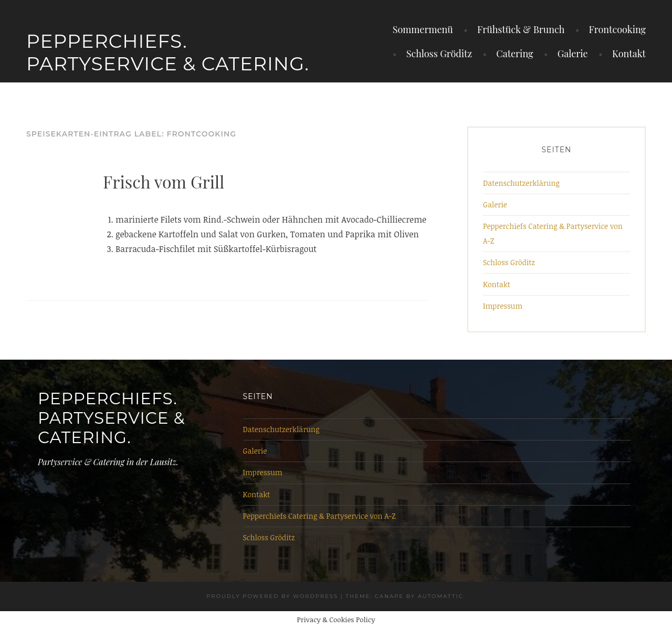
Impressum (503, 306)
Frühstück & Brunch (521, 29)
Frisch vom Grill (164, 181)
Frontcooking (617, 29)
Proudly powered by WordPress (272, 596)
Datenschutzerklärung (521, 183)
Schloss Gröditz (439, 54)
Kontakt (629, 54)
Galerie (573, 54)
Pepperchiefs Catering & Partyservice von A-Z (319, 516)
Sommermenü (423, 29)
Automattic (441, 596)
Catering (514, 54)
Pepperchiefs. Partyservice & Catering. (168, 52)
